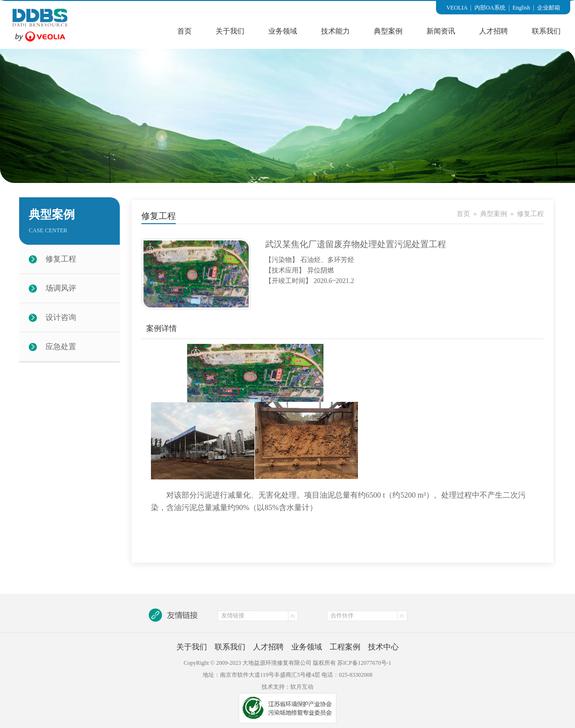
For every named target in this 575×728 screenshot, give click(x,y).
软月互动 (302, 687)
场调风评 (61, 288)
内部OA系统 (490, 8)
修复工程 (61, 259)
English (522, 8)
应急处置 (61, 347)
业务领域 (283, 31)
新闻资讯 (441, 31)
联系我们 (546, 31)
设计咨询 (61, 317)
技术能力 (335, 31)
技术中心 (383, 647)
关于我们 (230, 31)
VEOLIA (457, 8)
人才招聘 (494, 31)
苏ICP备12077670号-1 (364, 663)
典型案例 (388, 31)
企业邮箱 (549, 8)
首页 (184, 31)
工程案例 (345, 647)
